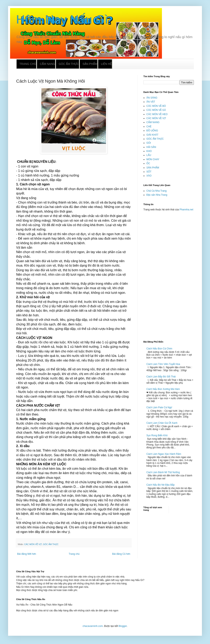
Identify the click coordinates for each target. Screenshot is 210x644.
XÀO (149, 176)
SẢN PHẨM (153, 168)
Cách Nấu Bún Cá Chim (159, 349)
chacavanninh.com (93, 626)
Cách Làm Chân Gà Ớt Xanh (162, 423)
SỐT (149, 172)
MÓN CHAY (153, 159)
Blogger (123, 626)
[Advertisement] (169, 274)
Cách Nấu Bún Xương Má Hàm (163, 389)
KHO (149, 151)
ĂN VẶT (151, 102)
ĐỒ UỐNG (152, 131)
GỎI (149, 143)
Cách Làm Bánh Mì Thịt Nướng (163, 472)
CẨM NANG (153, 122)
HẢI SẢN (151, 147)
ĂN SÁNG (152, 98)
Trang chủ (28, 64)
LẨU (149, 155)
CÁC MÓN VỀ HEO (157, 114)
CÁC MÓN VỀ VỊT (33, 544)
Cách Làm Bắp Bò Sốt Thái (161, 377)
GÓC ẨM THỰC (51, 544)
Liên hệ (106, 64)
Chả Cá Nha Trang (156, 191)
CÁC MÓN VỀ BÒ (156, 106)
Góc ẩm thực (69, 64)
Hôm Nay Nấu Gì (62, 19)
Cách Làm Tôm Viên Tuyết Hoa (163, 364)
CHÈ (149, 127)
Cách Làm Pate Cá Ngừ (159, 407)
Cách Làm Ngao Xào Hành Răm (164, 454)
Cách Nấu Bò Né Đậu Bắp (161, 485)
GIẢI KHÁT (152, 135)
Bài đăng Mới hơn (27, 554)
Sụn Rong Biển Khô (157, 435)
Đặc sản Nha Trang (157, 195)
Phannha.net (186, 210)
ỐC (148, 163)
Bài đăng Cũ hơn (121, 554)
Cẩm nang (47, 64)
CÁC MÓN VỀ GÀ (156, 110)
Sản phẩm (90, 64)
